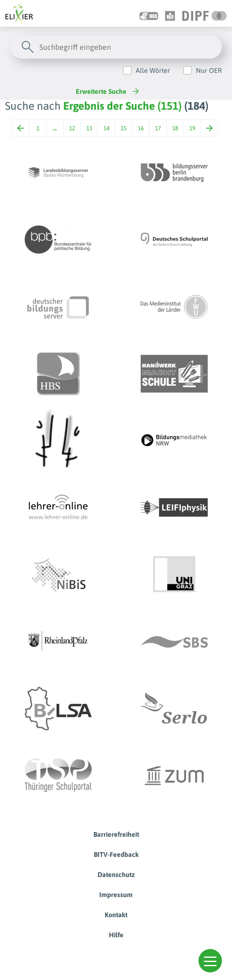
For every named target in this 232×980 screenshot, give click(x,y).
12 (72, 128)
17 (158, 128)
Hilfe (116, 935)
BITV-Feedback (116, 854)
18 (175, 128)
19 (192, 128)
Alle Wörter (153, 70)
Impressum (116, 895)
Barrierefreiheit (116, 834)
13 (89, 128)
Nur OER (209, 70)
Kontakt (116, 915)
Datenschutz (116, 874)
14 (106, 128)
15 (124, 128)
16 (141, 128)
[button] (210, 961)
